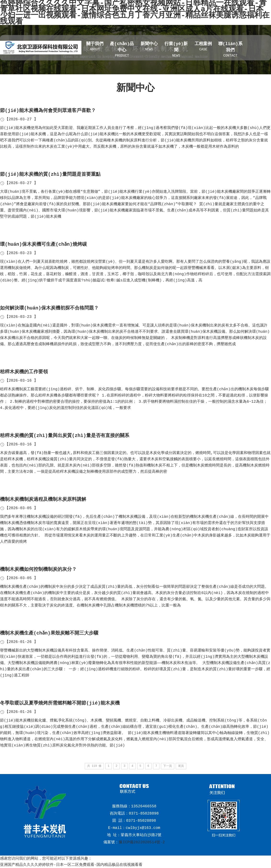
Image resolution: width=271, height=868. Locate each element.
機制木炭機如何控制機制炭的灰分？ (38, 569)
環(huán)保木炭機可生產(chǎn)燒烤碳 (44, 244)
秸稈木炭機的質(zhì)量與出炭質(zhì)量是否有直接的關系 (65, 436)
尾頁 (181, 766)
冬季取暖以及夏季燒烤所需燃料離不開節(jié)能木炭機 (60, 703)
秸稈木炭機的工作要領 (24, 372)
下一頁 (168, 766)
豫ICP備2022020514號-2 (142, 842)
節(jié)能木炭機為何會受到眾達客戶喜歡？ (48, 111)
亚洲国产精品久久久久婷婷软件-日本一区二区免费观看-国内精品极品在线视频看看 (71, 865)
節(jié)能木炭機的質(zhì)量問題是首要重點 (50, 174)
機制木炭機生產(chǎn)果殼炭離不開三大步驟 (49, 633)
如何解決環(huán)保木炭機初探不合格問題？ (49, 308)
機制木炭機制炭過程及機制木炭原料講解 (43, 499)
